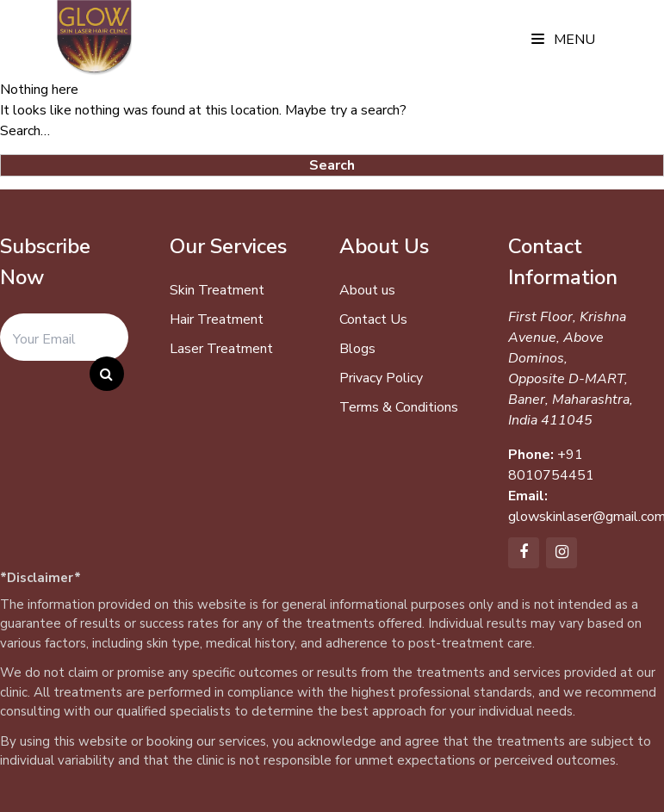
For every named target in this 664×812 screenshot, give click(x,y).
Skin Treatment (217, 290)
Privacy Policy (381, 378)
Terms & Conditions (399, 407)
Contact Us (373, 319)
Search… (25, 131)
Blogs (357, 349)
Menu (563, 40)
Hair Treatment (217, 319)
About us (367, 290)
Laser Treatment (221, 349)
